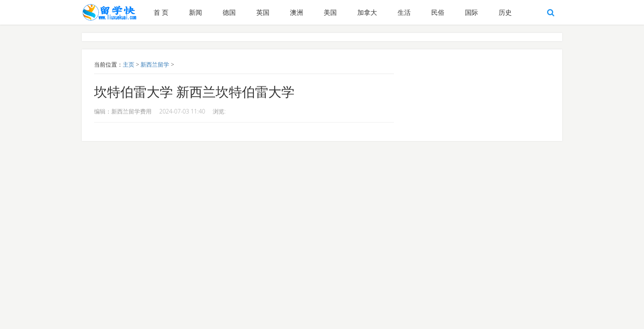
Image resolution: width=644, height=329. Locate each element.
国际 (471, 12)
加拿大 (367, 12)
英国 (263, 12)
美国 (330, 12)
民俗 (438, 12)
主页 (129, 64)
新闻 (195, 12)
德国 (229, 12)
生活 (404, 12)
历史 (505, 12)
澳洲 (297, 12)
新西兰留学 (155, 64)
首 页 (161, 12)
